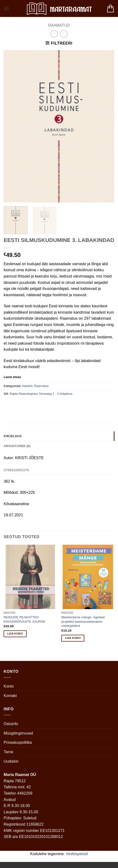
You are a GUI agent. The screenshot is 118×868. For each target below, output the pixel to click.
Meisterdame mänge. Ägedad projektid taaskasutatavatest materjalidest (83, 621)
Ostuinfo (11, 724)
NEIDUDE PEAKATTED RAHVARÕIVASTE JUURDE (24, 619)
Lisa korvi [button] (15, 634)
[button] (7, 8)
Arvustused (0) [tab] (17, 446)
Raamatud (59, 25)
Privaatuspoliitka (18, 742)
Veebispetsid (77, 854)
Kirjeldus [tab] (13, 436)
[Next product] (54, 34)
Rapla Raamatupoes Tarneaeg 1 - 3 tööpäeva (41, 394)
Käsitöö (27, 386)
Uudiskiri (11, 761)
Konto (9, 686)
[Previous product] (64, 34)
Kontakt (10, 696)
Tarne (8, 752)
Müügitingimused (18, 733)
